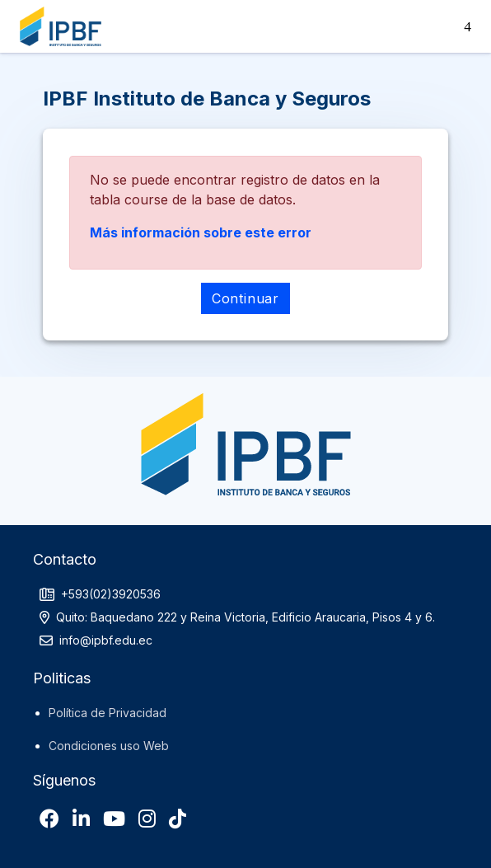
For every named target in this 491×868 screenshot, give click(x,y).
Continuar (245, 298)
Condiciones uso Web (109, 746)
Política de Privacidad (108, 713)
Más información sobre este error (201, 232)
